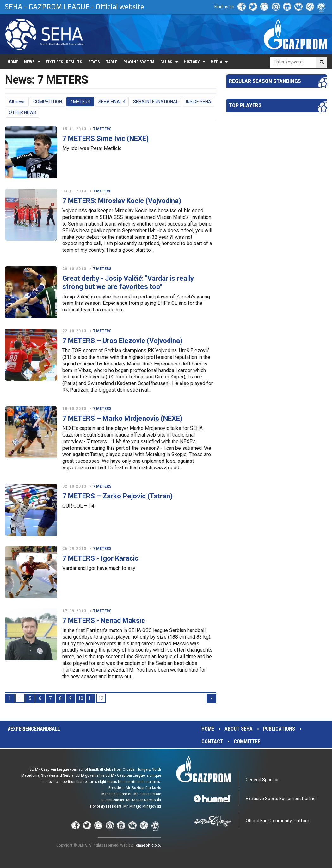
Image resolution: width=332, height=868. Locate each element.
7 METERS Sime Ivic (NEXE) (105, 139)
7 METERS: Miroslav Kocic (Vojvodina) (122, 201)
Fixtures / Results (64, 62)
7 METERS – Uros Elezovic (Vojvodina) (122, 341)
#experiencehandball (34, 729)
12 (101, 698)
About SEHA (239, 729)
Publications (279, 729)
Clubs (166, 62)
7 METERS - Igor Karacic (100, 558)
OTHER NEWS (22, 112)
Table (112, 62)
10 (81, 698)
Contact (212, 741)
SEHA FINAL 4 (112, 102)
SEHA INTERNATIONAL (156, 102)
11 (91, 698)
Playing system (139, 62)
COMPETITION (48, 102)
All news (17, 102)
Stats (94, 62)
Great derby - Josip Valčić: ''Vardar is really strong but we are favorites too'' (128, 283)
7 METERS (80, 102)
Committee (247, 741)
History (192, 62)
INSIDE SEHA (199, 102)
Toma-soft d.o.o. (148, 845)
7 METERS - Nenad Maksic (104, 621)
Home (13, 62)
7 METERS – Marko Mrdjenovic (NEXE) (122, 418)
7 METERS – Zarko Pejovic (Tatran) (117, 496)
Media (216, 62)
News (29, 62)
